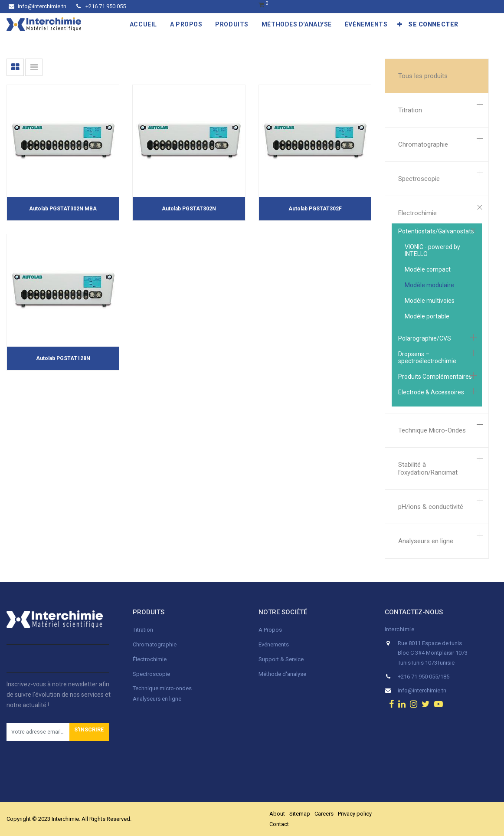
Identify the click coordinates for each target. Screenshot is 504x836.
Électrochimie (150, 659)
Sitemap (300, 814)
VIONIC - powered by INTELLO (432, 250)
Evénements (274, 644)
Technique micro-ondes (162, 688)
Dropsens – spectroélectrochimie (427, 357)
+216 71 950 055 (101, 6)
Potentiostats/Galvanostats (436, 231)
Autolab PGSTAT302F (315, 209)
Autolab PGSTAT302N (189, 209)
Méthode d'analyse (282, 674)
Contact (279, 824)
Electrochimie (417, 213)
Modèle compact (428, 269)
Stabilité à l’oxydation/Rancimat (428, 469)
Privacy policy (355, 814)
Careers (324, 814)
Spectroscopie (419, 179)
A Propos (271, 630)
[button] (400, 24)
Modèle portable (427, 316)
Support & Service (281, 659)
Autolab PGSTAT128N (63, 358)
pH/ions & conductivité (431, 507)
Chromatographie (423, 144)
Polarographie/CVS (425, 338)
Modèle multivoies (430, 301)
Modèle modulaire (429, 285)
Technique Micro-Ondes (432, 430)
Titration (410, 110)
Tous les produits (423, 76)
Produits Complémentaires (435, 377)
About (277, 814)
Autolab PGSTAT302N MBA (63, 209)
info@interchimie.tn (38, 6)
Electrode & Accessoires (431, 392)
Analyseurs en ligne (426, 541)
